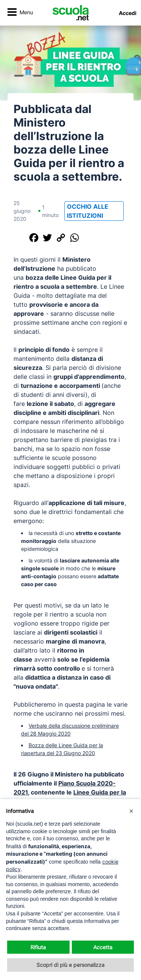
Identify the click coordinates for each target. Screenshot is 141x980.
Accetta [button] (103, 947)
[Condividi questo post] (20, 238)
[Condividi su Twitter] (47, 238)
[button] (131, 811)
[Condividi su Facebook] (34, 238)
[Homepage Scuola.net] (71, 13)
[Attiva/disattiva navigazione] (20, 13)
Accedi (128, 13)
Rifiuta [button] (38, 947)
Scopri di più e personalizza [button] (70, 965)
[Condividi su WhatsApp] (74, 238)
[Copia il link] (61, 238)
